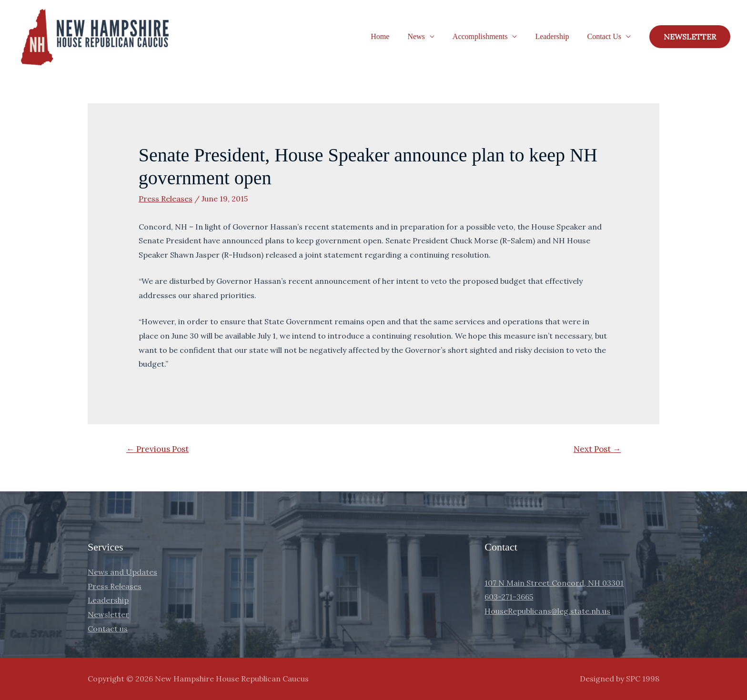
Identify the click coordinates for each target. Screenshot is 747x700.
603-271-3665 (509, 597)
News (426, 36)
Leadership (556, 36)
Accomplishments (487, 36)
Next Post (597, 449)
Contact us (108, 629)
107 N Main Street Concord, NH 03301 (554, 583)
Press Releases (166, 199)
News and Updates (122, 572)
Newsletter (108, 614)
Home (393, 36)
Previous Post (157, 449)
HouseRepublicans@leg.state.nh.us (547, 611)
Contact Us (606, 36)
